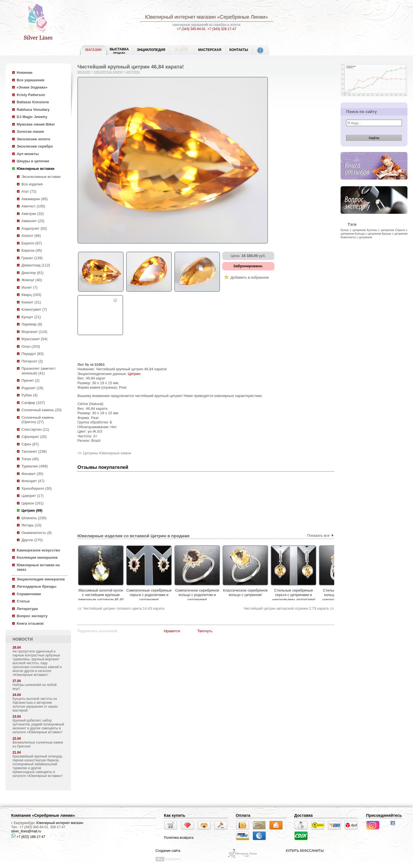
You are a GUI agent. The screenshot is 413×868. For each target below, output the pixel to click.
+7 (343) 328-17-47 (222, 29)
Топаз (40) (30, 459)
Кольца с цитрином (368, 234)
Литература (27, 609)
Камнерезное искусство (38, 550)
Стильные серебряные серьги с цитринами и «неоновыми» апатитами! (319, 595)
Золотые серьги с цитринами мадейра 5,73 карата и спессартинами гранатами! (78, 597)
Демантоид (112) (36, 265)
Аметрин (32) (33, 214)
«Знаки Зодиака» (32, 87)
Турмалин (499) (35, 466)
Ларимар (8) (32, 324)
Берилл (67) (32, 243)
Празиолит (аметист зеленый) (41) (39, 371)
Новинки (25, 73)
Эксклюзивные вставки (41, 177)
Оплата (243, 815)
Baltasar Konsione (33, 102)
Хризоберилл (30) (37, 488)
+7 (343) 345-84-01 (191, 29)
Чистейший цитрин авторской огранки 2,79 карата (286, 608)
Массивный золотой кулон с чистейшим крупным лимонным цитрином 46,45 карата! (126, 597)
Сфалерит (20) (34, 437)
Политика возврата (179, 838)
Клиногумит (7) (34, 309)
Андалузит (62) (34, 228)
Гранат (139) (32, 258)
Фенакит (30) (32, 474)
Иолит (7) (29, 287)
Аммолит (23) (33, 221)
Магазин (84, 72)
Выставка (119, 51)
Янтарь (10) (31, 525)
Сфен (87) (30, 444)
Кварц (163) (31, 295)
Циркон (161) (32, 503)
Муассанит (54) (34, 339)
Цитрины (133, 72)
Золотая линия (30, 132)
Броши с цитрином (395, 234)
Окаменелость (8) (37, 533)
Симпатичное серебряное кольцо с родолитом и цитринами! (222, 595)
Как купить (175, 815)
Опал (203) (31, 346)
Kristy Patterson (31, 95)
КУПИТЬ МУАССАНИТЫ (305, 851)
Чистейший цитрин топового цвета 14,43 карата (124, 608)
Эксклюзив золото (33, 139)
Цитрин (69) (32, 510)
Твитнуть (205, 631)
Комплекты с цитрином (356, 237)
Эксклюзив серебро (35, 146)
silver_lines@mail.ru (26, 831)
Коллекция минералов (37, 557)
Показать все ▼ (321, 535)
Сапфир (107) (33, 403)
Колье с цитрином (353, 230)
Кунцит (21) (31, 317)
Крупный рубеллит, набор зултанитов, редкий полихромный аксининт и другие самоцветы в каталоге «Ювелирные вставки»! (38, 726)
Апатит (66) (31, 236)
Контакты (239, 50)
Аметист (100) (33, 206)
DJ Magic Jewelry (32, 117)
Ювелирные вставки (36, 169)
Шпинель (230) (34, 518)
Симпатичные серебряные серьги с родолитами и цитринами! (174, 595)
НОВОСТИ (23, 639)
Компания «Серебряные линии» (43, 815)
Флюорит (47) (33, 481)
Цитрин (134, 374)
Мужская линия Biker (36, 124)
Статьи (23, 601)
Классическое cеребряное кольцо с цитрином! (271, 593)
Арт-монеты (28, 154)
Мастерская (210, 50)
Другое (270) (32, 540)
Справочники (29, 594)
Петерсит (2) (32, 361)
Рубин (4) (30, 395)
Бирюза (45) (32, 250)
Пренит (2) (30, 380)
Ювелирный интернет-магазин (180, 17)
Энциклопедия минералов (41, 579)
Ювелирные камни (108, 72)
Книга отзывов (30, 623)
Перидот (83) (32, 354)
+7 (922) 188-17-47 (28, 837)
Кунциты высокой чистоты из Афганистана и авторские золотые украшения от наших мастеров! (35, 705)
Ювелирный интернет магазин (60, 823)
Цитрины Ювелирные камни (107, 453)
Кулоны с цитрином (380, 230)
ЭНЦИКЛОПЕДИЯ (151, 50)
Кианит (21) (31, 302)
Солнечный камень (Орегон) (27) (38, 420)
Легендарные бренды (37, 586)
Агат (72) (29, 191)
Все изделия (32, 184)
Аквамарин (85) (35, 199)
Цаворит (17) (32, 496)
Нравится (172, 631)
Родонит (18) (32, 388)
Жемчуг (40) (32, 280)
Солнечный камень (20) (41, 410)
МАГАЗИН (94, 50)
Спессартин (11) (35, 429)
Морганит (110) (34, 332)
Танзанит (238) (34, 451)
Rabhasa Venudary (33, 110)
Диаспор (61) (32, 273)
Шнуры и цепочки (33, 161)
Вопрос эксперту (32, 616)
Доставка (304, 815)
